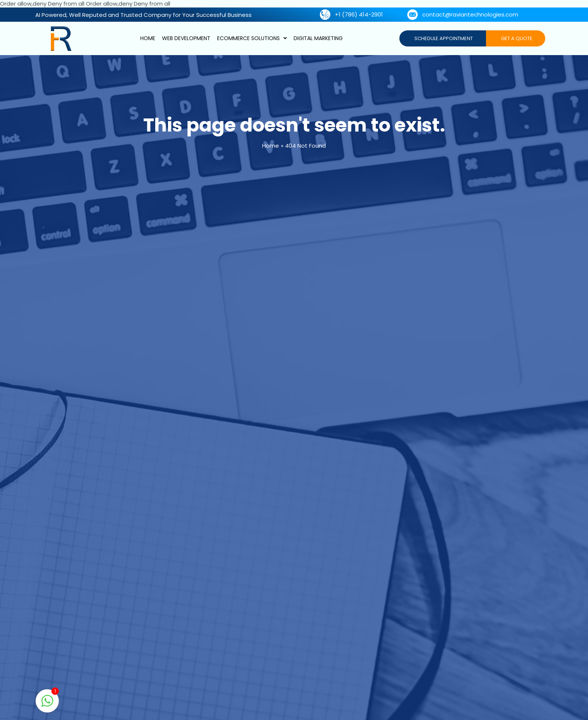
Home (148, 38)
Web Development (186, 38)
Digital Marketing (318, 38)
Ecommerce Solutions (252, 38)
